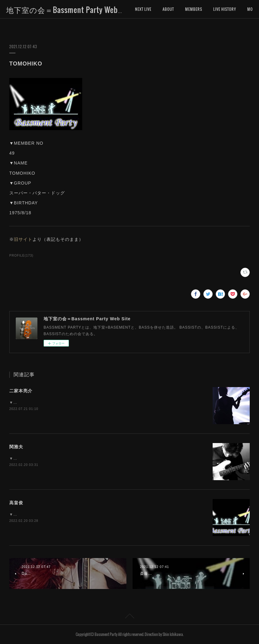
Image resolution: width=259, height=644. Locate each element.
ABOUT (168, 9)
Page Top (129, 617)
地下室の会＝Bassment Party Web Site (69, 10)
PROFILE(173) (21, 256)
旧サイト (23, 239)
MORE (218, 9)
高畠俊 (16, 503)
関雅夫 (16, 447)
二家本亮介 (21, 391)
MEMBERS (194, 9)
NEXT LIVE (143, 9)
